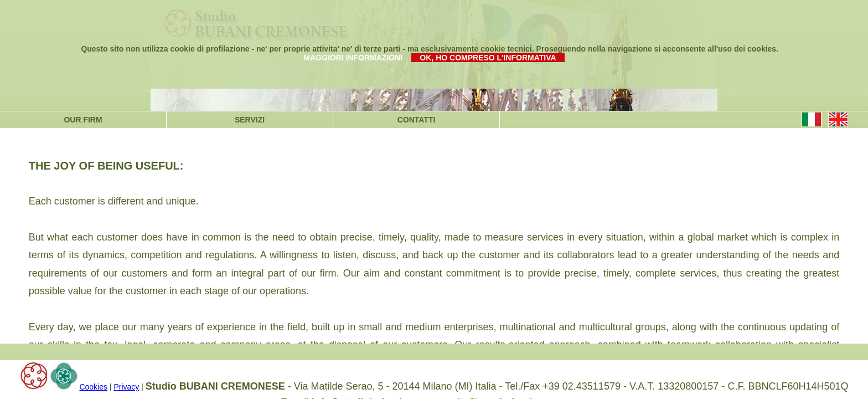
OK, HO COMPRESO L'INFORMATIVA (488, 58)
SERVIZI (250, 120)
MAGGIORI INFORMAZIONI (353, 58)
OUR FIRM (83, 120)
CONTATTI (417, 120)
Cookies (93, 387)
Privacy (126, 387)
